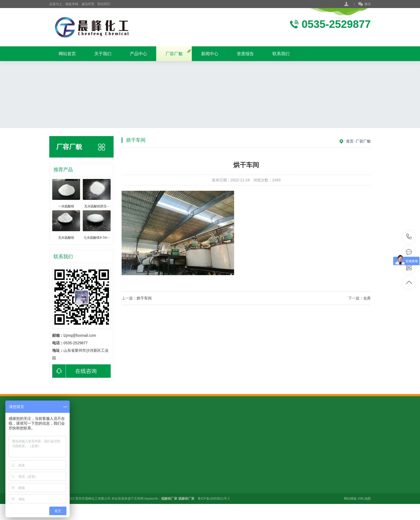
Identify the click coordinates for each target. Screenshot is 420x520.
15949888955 (409, 237)
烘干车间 (144, 298)
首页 (350, 141)
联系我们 (281, 54)
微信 (364, 4)
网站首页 (67, 54)
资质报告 (245, 54)
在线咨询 (74, 371)
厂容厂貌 (174, 54)
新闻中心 (210, 54)
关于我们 (103, 54)
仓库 (367, 298)
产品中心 (138, 54)
